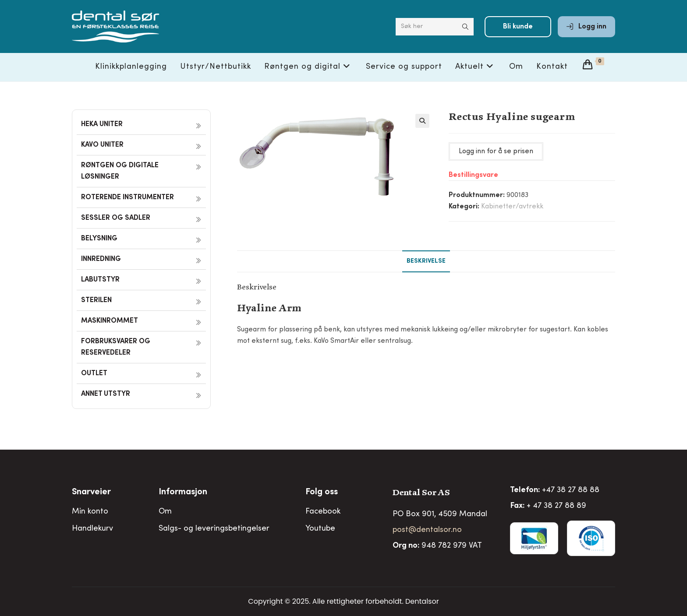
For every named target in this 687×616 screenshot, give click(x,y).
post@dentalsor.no (427, 530)
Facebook (323, 512)
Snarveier (91, 493)
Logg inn (586, 27)
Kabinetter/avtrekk (512, 207)
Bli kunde (518, 27)
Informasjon (183, 493)
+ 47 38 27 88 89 (556, 506)
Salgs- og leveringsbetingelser (214, 529)
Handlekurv (92, 529)
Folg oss (322, 493)
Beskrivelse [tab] (426, 261)
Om (165, 512)
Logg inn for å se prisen (496, 151)
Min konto (90, 512)
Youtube (320, 529)
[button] (422, 121)
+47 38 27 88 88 (571, 490)
